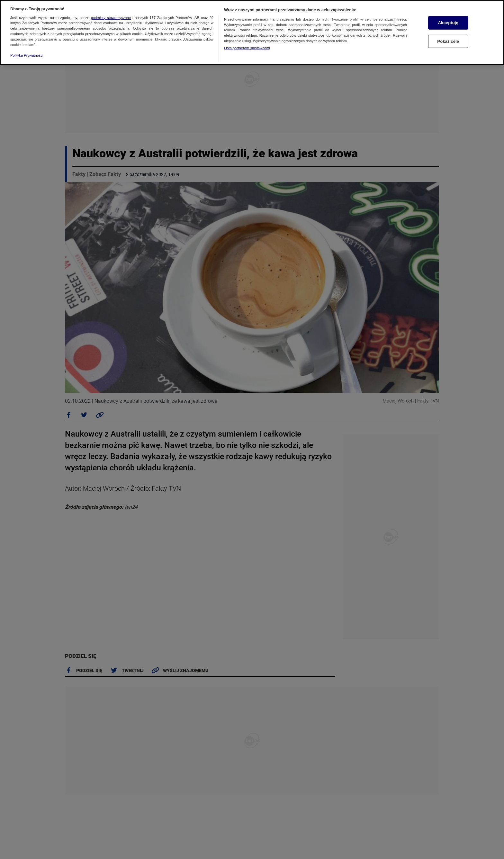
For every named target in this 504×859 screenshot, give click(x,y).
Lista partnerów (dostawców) (247, 48)
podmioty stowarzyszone (111, 18)
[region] (252, 32)
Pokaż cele (448, 41)
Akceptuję (448, 23)
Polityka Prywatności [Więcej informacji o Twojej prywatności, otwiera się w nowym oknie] (27, 55)
